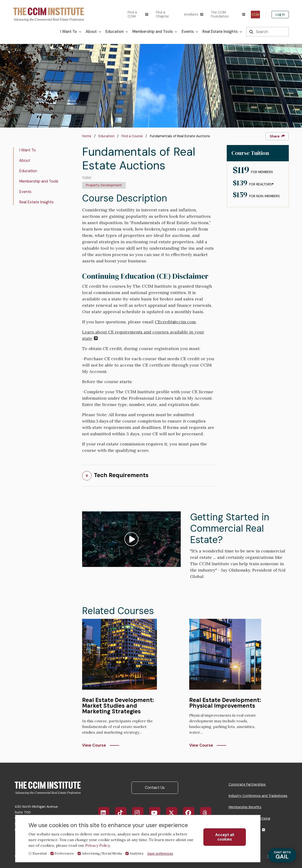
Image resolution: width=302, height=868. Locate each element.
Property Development (104, 185)
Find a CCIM (138, 14)
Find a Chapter (162, 14)
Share (277, 136)
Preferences (64, 853)
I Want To (27, 150)
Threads (208, 813)
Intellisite (194, 15)
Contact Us (155, 788)
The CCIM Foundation (228, 14)
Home (87, 136)
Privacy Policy (97, 845)
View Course (94, 745)
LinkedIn (106, 813)
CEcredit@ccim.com (175, 322)
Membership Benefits (245, 807)
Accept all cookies (225, 837)
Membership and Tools (39, 181)
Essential (40, 853)
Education (106, 136)
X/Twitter (174, 813)
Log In (280, 14)
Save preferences (160, 854)
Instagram (140, 813)
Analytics (136, 853)
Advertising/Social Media (102, 853)
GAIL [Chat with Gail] (282, 855)
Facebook (191, 813)
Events (25, 192)
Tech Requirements (121, 475)
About (25, 160)
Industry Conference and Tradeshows (258, 796)
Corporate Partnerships (247, 784)
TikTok (123, 813)
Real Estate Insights (36, 202)
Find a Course (132, 136)
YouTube (158, 813)
